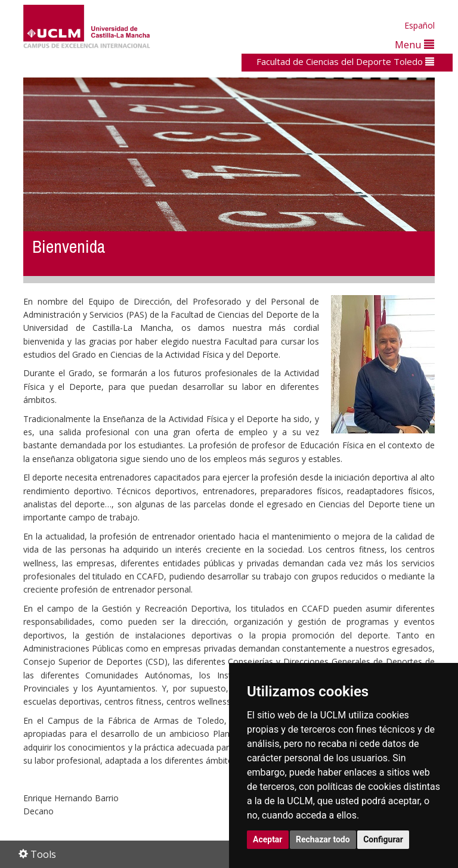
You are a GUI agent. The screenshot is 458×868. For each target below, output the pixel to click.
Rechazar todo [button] (323, 839)
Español (420, 25)
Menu (414, 44)
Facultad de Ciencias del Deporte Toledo (345, 61)
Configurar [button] (383, 839)
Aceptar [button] (268, 839)
